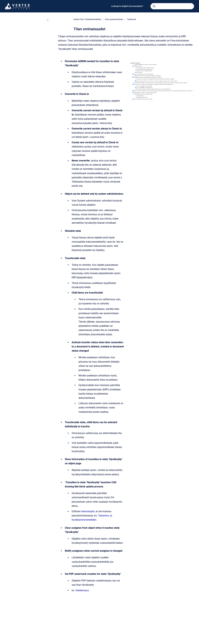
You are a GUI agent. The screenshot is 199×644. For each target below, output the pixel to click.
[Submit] (154, 6)
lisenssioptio (88, 511)
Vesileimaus (82, 590)
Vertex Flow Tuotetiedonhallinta (87, 19)
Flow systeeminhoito (114, 19)
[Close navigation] (48, 20)
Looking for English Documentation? (127, 6)
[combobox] (172, 6)
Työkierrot (131, 19)
